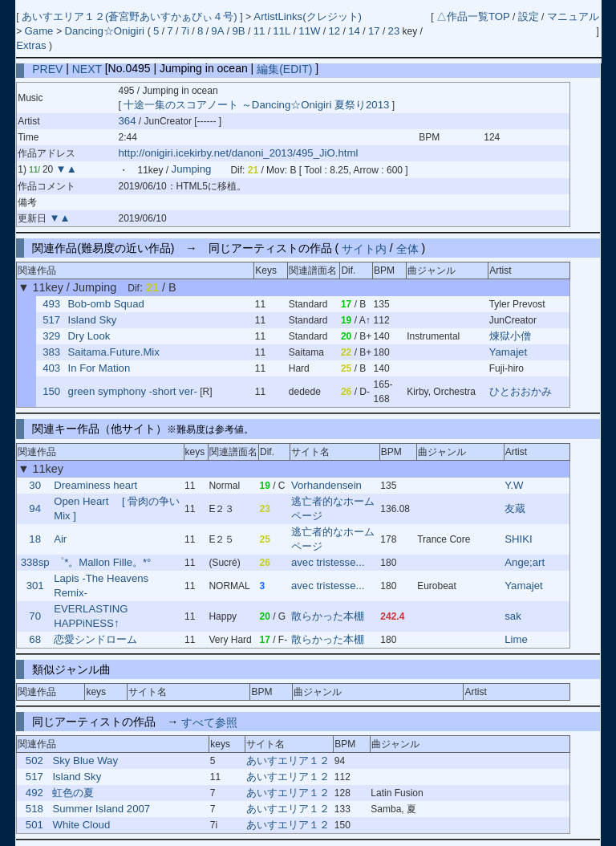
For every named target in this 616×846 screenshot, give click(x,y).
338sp (35, 562)
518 (34, 809)
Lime (516, 639)
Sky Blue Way (85, 761)
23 (394, 31)
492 (34, 793)
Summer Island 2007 (101, 809)
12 (335, 31)
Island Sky (93, 320)
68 (35, 639)
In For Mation (99, 368)
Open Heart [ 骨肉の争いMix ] (117, 508)
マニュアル (573, 16)
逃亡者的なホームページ (333, 508)
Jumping (192, 170)
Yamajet (508, 352)
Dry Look (89, 336)
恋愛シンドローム (95, 639)
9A (217, 31)
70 (35, 616)
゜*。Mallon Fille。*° (102, 562)
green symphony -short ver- (133, 391)
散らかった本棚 (328, 616)
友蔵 (515, 508)
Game (41, 31)
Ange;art (525, 562)
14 (354, 31)
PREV (47, 68)
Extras (31, 45)
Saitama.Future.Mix (114, 352)
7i (185, 31)
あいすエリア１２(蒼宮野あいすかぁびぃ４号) (131, 16)
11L (282, 31)
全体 (407, 248)
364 (128, 121)
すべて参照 (209, 722)
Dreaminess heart (95, 485)
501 (34, 825)
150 (51, 391)
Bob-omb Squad (106, 304)
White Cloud (81, 825)
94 (35, 508)
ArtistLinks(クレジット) (308, 16)
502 (34, 761)
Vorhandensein (326, 485)
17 (374, 31)
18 (35, 539)
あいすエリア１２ (288, 761)
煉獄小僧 (510, 336)
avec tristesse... (328, 562)
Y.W (514, 485)
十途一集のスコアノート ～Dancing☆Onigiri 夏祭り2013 (256, 105)
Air (60, 539)
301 (35, 586)
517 (51, 320)
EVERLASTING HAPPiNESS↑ (91, 616)
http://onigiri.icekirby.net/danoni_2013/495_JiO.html (239, 153)
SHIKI (518, 539)
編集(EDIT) (284, 68)
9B (238, 31)
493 (51, 304)
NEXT (87, 68)
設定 (529, 16)
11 (259, 31)
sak (513, 616)
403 (51, 368)
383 (51, 352)
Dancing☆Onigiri (105, 31)
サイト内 (364, 248)
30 (35, 485)
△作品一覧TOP (473, 16)
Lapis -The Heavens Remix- (101, 586)
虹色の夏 (73, 793)
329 (51, 336)
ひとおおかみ (521, 391)
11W (309, 31)
